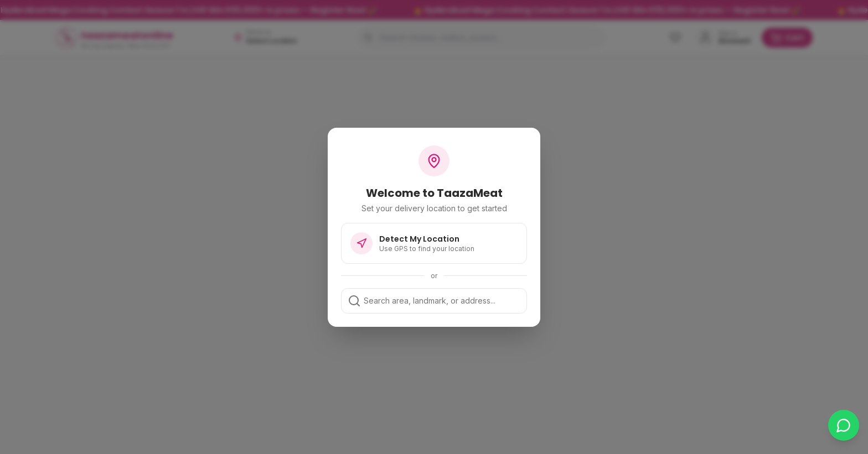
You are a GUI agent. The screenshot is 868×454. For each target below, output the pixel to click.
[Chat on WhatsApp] (844, 425)
